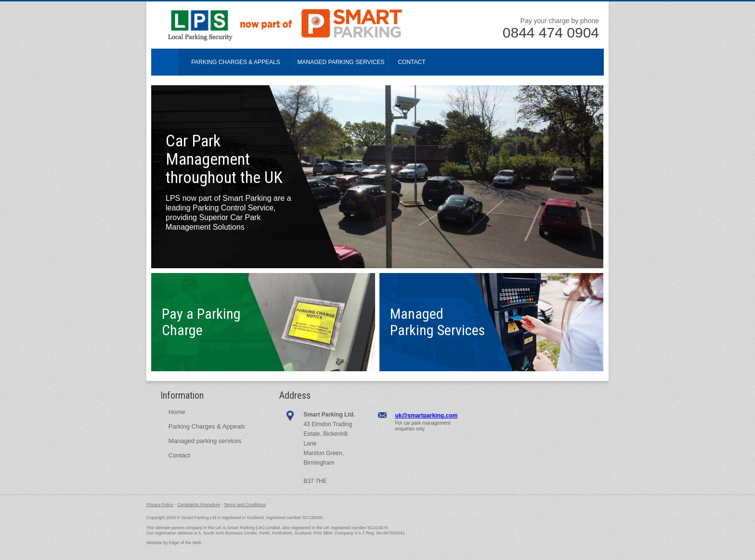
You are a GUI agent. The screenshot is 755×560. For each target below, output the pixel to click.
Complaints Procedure (199, 505)
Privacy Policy (160, 505)
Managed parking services (205, 441)
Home (165, 62)
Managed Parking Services (341, 62)
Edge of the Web (185, 543)
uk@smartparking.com (426, 416)
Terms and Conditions (245, 505)
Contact (411, 62)
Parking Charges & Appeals (236, 62)
